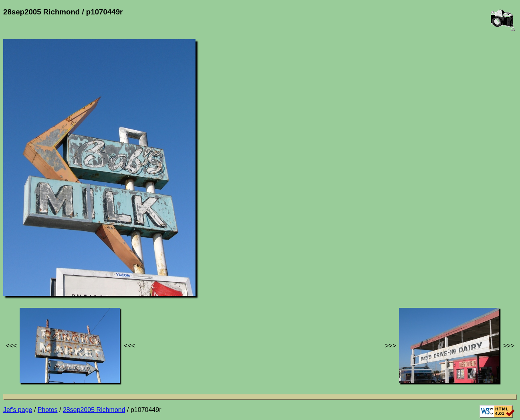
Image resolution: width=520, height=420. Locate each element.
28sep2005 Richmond (94, 410)
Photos (48, 410)
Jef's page (18, 410)
